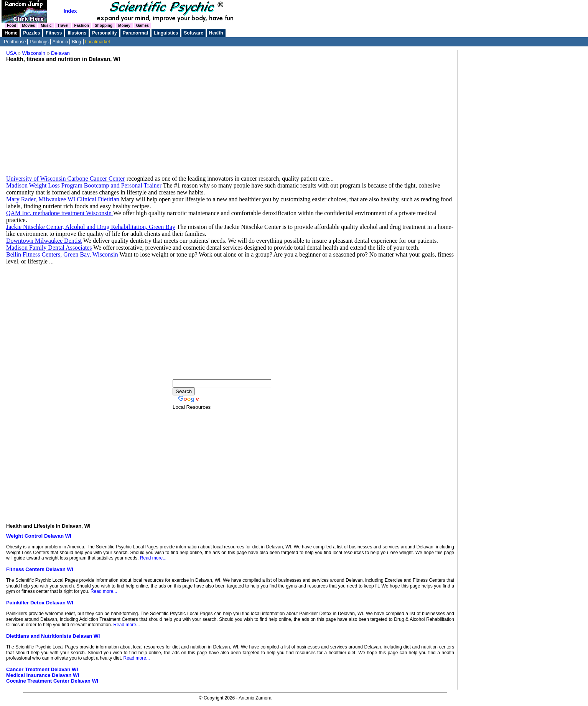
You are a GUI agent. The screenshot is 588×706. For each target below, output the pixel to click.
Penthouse (15, 42)
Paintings (39, 42)
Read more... (153, 558)
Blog (76, 42)
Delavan (60, 53)
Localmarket (98, 42)
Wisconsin (34, 53)
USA (11, 53)
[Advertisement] (230, 116)
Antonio (60, 42)
